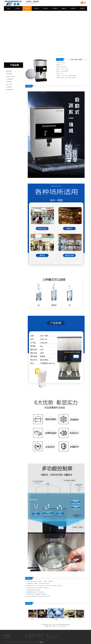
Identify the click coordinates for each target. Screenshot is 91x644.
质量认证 (64, 8)
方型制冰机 (9, 82)
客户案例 (55, 8)
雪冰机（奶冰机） (11, 76)
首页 (9, 8)
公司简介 (18, 8)
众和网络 (36, 642)
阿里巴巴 (82, 8)
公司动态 (36, 8)
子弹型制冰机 (10, 79)
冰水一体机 (9, 84)
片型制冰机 (9, 87)
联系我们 (73, 8)
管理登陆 (41, 642)
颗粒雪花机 (9, 71)
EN (85, 3)
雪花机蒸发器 (10, 90)
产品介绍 (27, 8)
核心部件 (45, 8)
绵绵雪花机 (9, 74)
